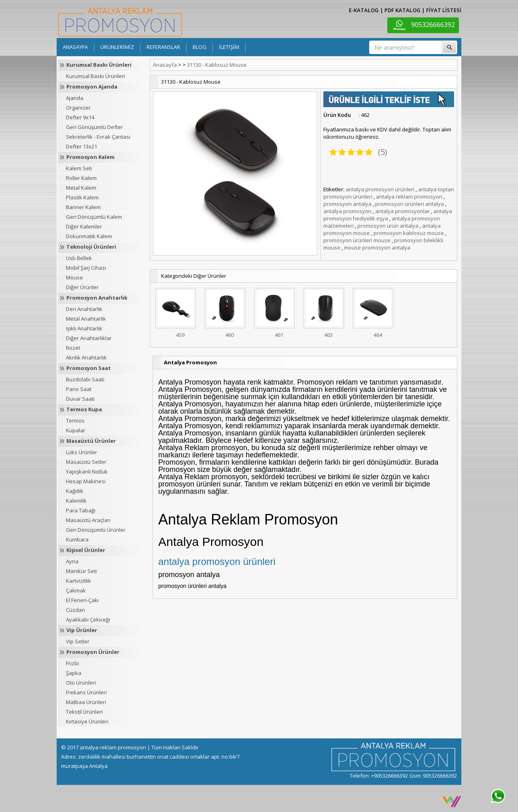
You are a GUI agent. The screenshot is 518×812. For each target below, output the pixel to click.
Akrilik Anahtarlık (86, 357)
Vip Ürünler (82, 630)
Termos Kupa (84, 409)
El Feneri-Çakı (82, 600)
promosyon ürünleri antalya (410, 204)
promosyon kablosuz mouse (409, 233)
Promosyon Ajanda (92, 87)
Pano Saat (79, 389)
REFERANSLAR (163, 47)
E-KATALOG (364, 10)
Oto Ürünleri (81, 683)
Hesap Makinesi (86, 481)
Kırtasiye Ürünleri (87, 721)
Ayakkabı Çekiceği (88, 620)
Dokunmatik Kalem (89, 236)
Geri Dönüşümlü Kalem (94, 217)
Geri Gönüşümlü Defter (94, 127)
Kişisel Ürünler (86, 550)
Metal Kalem (81, 188)
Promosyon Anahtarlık (97, 298)
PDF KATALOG (402, 10)
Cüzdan (75, 610)
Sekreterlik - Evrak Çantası (98, 137)
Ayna (72, 561)
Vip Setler (78, 641)
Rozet (73, 348)
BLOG (200, 47)
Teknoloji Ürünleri (91, 247)
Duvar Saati (80, 399)
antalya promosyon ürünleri (380, 189)
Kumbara (77, 539)
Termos (75, 421)
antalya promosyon (347, 211)
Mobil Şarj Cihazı (86, 268)
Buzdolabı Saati (85, 379)
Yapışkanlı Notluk (87, 472)
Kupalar (76, 430)
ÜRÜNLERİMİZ (117, 47)
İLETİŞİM (229, 47)
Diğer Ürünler (82, 287)
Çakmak (76, 590)
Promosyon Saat (89, 368)
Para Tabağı (81, 510)
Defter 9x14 (80, 117)
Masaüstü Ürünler (91, 441)
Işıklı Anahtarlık (84, 328)
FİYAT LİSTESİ (444, 10)
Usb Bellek (79, 258)
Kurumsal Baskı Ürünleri (99, 65)
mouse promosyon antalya (377, 247)
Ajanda (75, 98)
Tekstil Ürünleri (84, 712)
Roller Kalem (81, 178)
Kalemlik (76, 501)
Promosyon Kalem (90, 157)
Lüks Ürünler (82, 452)
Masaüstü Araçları (88, 520)
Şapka (74, 673)
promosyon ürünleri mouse (357, 240)
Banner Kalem (83, 207)
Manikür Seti (81, 571)
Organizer (78, 108)
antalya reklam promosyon (409, 197)
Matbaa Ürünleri (86, 702)
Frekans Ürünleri (86, 692)
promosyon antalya (347, 204)
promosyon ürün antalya (388, 226)
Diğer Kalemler (84, 226)
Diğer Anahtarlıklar (89, 338)
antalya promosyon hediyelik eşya (388, 215)
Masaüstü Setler (86, 462)
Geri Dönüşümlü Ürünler (96, 530)
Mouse (74, 277)
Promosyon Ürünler (93, 652)
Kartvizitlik (79, 581)
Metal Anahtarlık (86, 319)
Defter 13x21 (82, 146)
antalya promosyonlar (402, 211)
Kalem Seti (79, 168)
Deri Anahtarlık (84, 309)
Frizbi (72, 663)
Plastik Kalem (82, 197)
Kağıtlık (75, 491)
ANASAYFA (75, 47)
